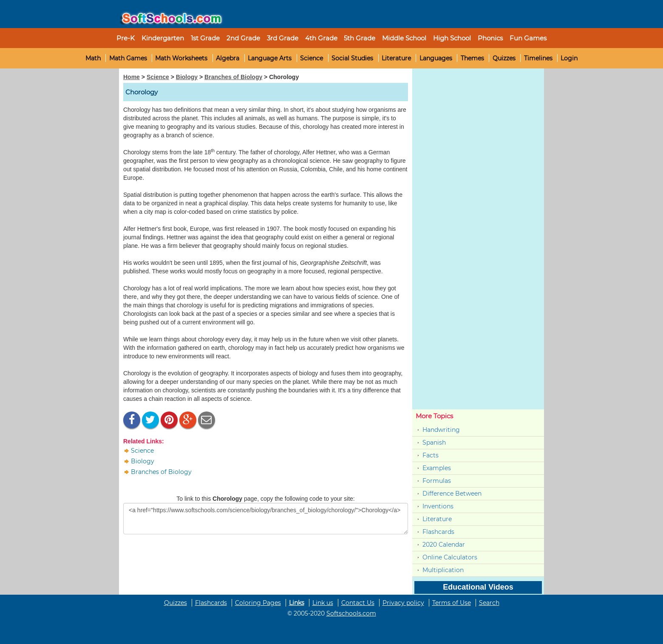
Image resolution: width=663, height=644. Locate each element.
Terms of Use (452, 603)
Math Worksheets (181, 58)
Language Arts (270, 58)
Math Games (128, 58)
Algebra (228, 58)
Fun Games (528, 38)
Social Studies (352, 58)
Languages (436, 58)
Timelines (538, 58)
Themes (472, 58)
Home (132, 77)
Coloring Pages (258, 603)
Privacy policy (403, 603)
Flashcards (438, 532)
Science (312, 58)
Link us (323, 603)
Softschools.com (351, 613)
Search (489, 603)
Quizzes (504, 58)
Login (569, 58)
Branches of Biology (233, 77)
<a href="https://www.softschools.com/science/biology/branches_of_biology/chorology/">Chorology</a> (266, 519)
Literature (396, 58)
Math (93, 58)
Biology (187, 77)
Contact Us (358, 603)
